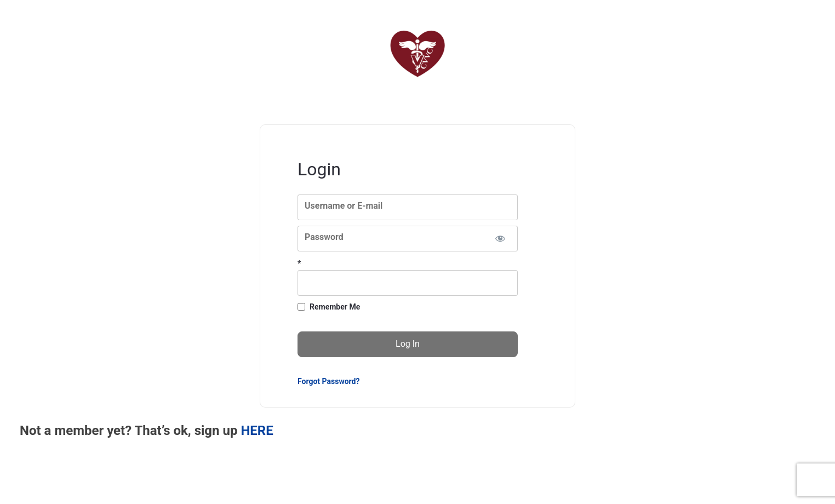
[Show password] (500, 239)
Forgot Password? (328, 381)
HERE (257, 431)
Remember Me (335, 307)
